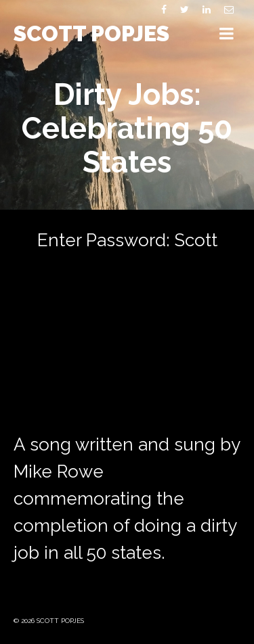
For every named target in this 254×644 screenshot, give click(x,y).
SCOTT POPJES (91, 33)
